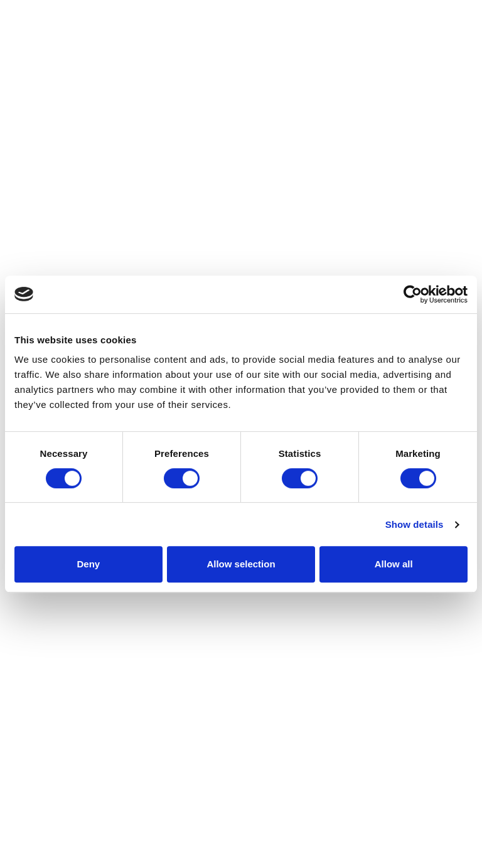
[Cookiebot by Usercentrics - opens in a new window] (413, 294)
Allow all (394, 564)
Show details (415, 524)
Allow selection (241, 564)
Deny (88, 564)
